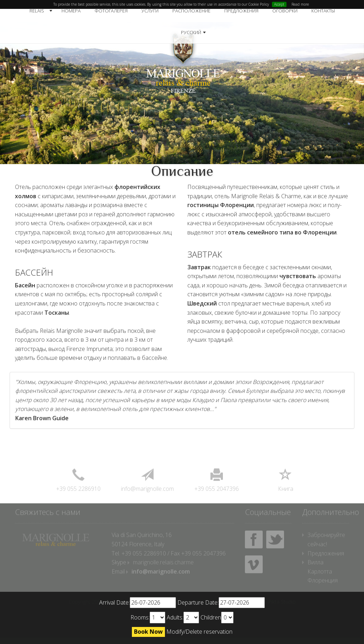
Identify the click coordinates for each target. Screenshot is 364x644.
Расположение (191, 11)
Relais (37, 11)
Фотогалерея (111, 11)
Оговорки (285, 11)
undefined (157, 618)
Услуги (150, 11)
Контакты (323, 11)
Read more (300, 4)
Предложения (241, 11)
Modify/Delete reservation (199, 632)
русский (191, 32)
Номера (71, 11)
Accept (279, 4)
